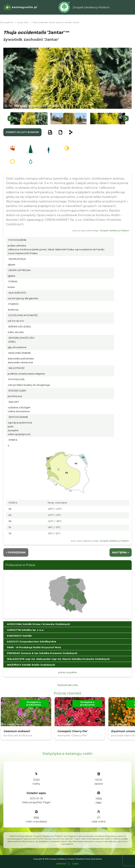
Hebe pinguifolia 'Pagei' (36, 802)
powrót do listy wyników (22, 132)
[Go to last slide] (10, 118)
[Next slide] (126, 118)
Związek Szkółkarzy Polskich (114, 230)
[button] (29, 119)
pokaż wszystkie (67, 672)
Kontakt (62, 864)
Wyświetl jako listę (68, 685)
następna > (121, 552)
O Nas (75, 864)
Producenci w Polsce (20, 565)
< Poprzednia (16, 552)
